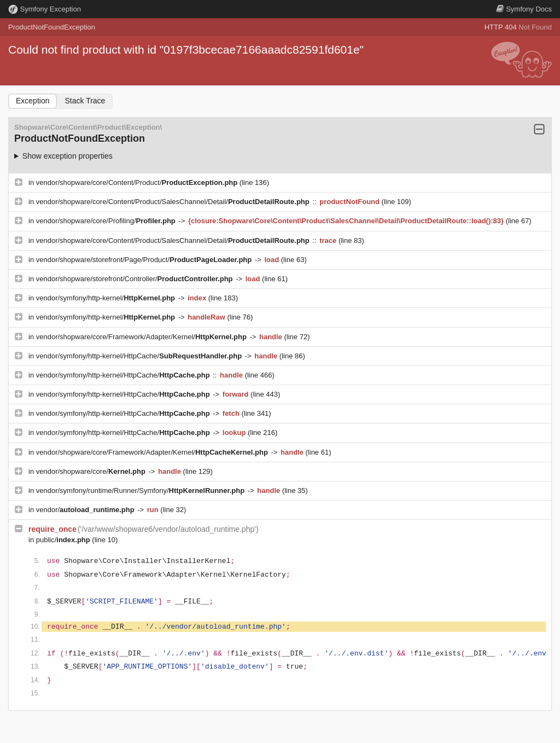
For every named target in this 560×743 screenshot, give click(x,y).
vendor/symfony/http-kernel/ (107, 298)
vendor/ (86, 510)
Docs (524, 9)
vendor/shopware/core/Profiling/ (107, 221)
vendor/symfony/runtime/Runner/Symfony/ (141, 491)
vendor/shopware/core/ (92, 471)
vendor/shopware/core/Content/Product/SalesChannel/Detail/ (174, 202)
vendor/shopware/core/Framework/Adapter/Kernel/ (142, 337)
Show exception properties (68, 156)
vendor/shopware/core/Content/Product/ (138, 182)
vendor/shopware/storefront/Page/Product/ (145, 260)
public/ (64, 540)
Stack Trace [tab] (85, 101)
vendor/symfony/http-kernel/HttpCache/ (140, 356)
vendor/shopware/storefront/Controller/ (135, 279)
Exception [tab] (33, 101)
